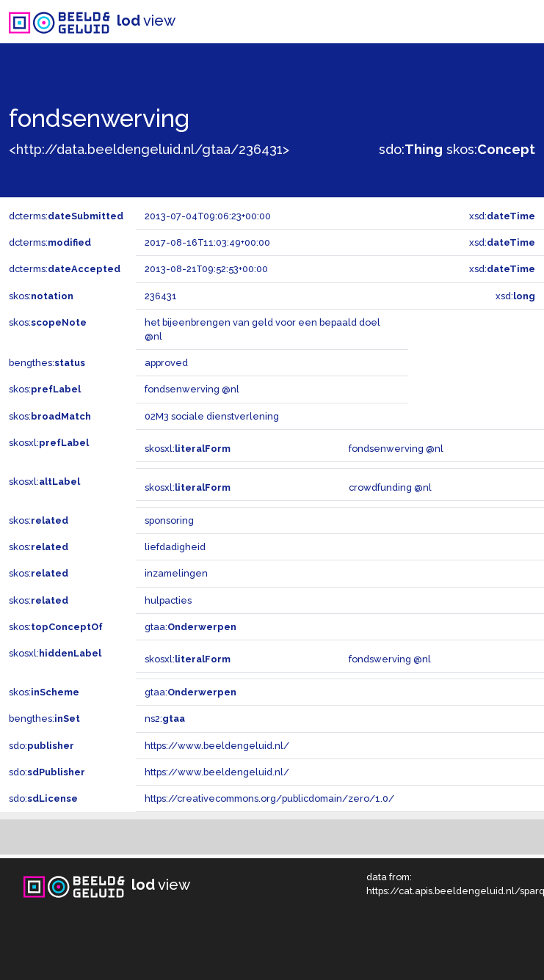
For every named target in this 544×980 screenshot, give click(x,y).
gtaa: (191, 627)
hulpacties (168, 600)
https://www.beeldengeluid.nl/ (217, 746)
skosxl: (49, 443)
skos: (491, 149)
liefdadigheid (175, 547)
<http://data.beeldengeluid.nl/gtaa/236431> (149, 149)
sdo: (411, 149)
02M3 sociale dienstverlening (212, 416)
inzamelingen (176, 573)
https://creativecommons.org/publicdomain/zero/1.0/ (269, 798)
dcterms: (66, 216)
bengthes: (47, 363)
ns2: (165, 718)
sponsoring (169, 520)
